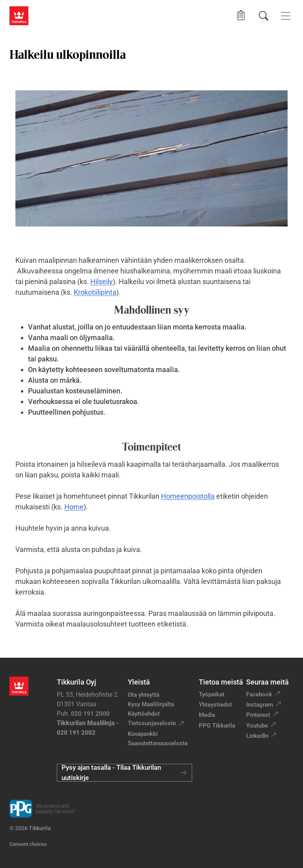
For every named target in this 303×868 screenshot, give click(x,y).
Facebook (259, 694)
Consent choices (28, 844)
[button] (241, 16)
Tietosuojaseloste (152, 723)
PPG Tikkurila (217, 726)
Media (207, 715)
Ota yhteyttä (144, 695)
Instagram (260, 705)
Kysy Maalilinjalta (151, 704)
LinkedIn (257, 736)
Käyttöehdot (144, 714)
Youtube (257, 726)
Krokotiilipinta (95, 292)
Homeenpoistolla (188, 496)
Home (74, 507)
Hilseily (102, 282)
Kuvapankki (143, 734)
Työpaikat (212, 694)
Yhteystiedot (215, 705)
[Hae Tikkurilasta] (264, 16)
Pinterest (258, 715)
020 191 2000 (90, 714)
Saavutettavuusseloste (158, 743)
